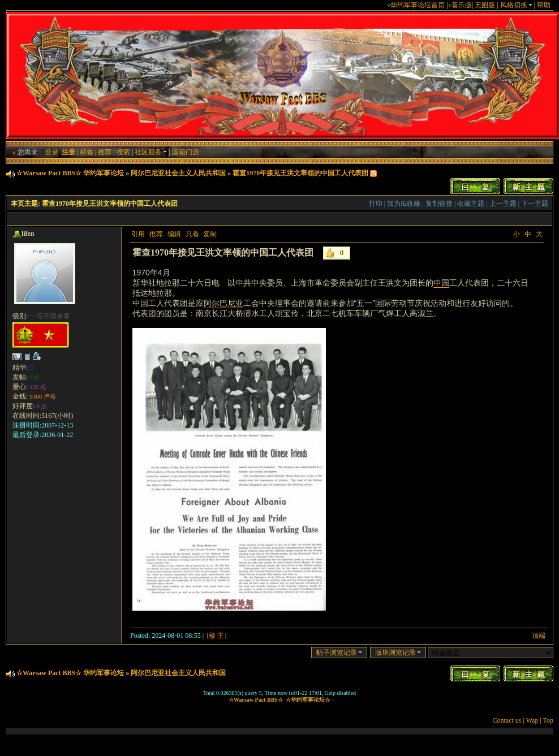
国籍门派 (186, 152)
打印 (376, 204)
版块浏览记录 (398, 653)
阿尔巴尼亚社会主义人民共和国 (178, 173)
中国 (441, 283)
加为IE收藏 (404, 204)
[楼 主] (216, 636)
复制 (210, 234)
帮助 (544, 5)
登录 (51, 152)
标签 (87, 152)
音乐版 (462, 5)
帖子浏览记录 (339, 653)
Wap (532, 720)
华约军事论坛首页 (418, 5)
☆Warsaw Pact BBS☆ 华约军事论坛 (70, 173)
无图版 (485, 5)
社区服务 (151, 152)
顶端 (539, 636)
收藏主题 (471, 204)
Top (549, 720)
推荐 (105, 152)
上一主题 (503, 204)
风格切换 (516, 5)
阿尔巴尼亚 (223, 303)
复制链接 (439, 204)
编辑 (174, 234)
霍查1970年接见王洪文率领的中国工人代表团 (300, 173)
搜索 (123, 152)
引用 (138, 234)
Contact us (507, 720)
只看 (192, 234)
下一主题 (535, 204)
